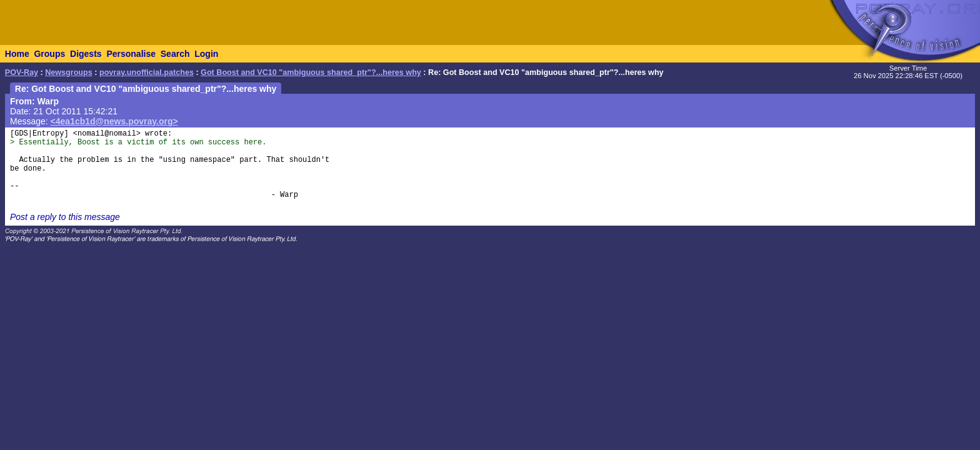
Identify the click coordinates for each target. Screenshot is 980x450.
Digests (86, 54)
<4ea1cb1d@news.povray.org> (114, 121)
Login (206, 54)
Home (17, 54)
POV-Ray (22, 72)
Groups (49, 54)
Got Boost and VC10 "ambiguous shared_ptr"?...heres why (311, 72)
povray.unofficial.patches (147, 72)
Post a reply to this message (65, 217)
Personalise (131, 54)
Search (175, 54)
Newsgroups (69, 72)
